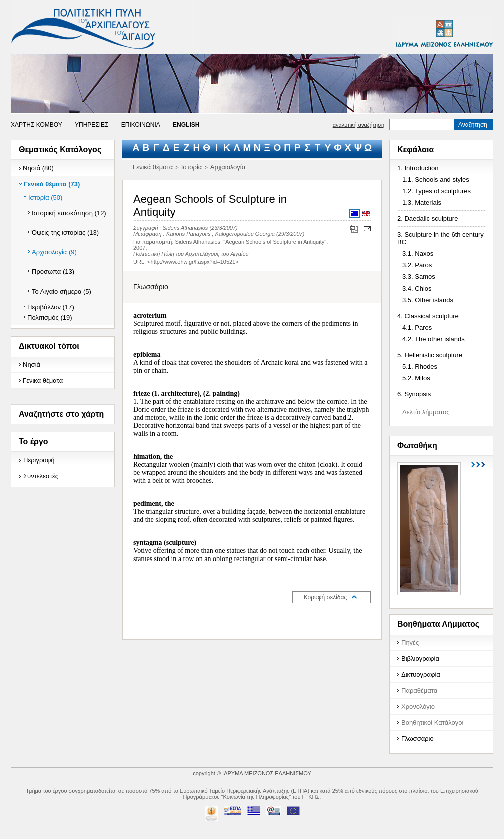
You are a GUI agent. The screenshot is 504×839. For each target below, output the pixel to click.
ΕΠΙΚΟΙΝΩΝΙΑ (141, 125)
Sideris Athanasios (185, 228)
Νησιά (31, 364)
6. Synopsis (414, 394)
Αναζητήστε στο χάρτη (61, 414)
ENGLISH (186, 125)
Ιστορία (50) (45, 198)
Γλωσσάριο (418, 739)
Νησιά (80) (38, 168)
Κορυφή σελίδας (326, 597)
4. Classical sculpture (428, 316)
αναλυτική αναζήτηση (359, 125)
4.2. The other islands (434, 339)
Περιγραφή (39, 460)
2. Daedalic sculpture (428, 219)
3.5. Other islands (428, 300)
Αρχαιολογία (228, 167)
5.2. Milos (416, 378)
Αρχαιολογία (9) (54, 252)
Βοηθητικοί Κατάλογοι (432, 723)
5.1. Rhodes (420, 366)
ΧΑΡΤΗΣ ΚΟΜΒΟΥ (36, 125)
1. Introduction (418, 168)
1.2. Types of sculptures (437, 191)
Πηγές (410, 642)
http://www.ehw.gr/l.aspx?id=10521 (193, 262)
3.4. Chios (417, 288)
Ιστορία (192, 167)
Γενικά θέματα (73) (52, 184)
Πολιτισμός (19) (50, 317)
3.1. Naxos (418, 254)
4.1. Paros (417, 327)
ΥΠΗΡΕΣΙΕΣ (92, 125)
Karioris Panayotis (188, 234)
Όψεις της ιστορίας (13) (65, 233)
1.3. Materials (422, 203)
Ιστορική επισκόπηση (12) (69, 213)
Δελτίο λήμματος (426, 412)
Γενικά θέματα (43, 380)
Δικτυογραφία (421, 674)
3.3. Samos (419, 277)
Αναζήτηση (473, 125)
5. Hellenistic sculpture (430, 355)
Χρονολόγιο (418, 707)
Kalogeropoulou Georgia (245, 234)
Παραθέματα (419, 690)
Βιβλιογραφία (420, 658)
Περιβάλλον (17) (51, 307)
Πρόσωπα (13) (53, 272)
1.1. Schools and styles (436, 180)
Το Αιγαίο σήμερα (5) (61, 291)
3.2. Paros (417, 265)
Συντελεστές (41, 476)
